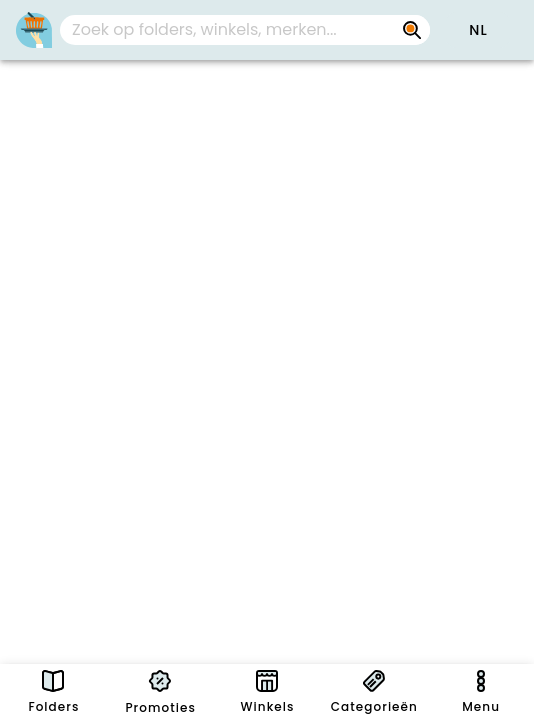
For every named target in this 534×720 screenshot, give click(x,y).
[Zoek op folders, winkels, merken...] (412, 30)
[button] (478, 30)
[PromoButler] (34, 30)
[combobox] (245, 30)
